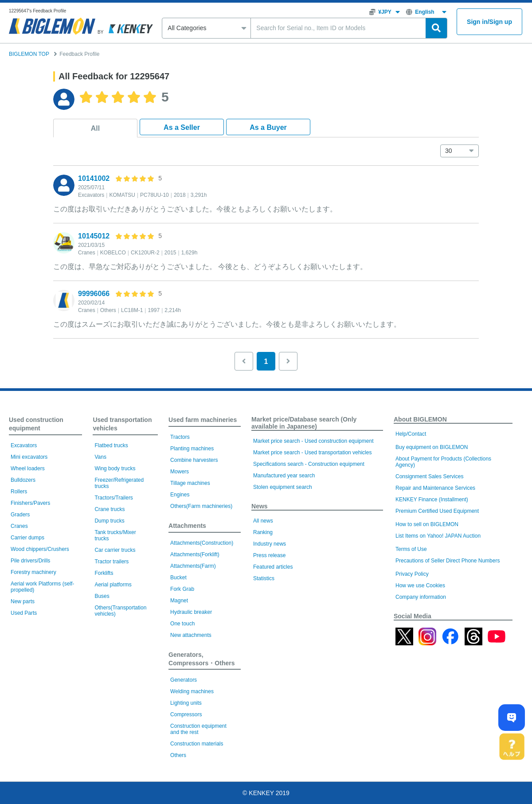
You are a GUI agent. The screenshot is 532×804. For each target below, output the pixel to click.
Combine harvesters (194, 460)
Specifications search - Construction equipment (309, 464)
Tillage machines (190, 483)
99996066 (94, 294)
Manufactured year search (284, 476)
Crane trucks (110, 509)
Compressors (186, 714)
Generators (184, 680)
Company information (421, 597)
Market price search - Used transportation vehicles (312, 453)
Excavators (24, 445)
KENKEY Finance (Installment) (432, 500)
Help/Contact (411, 434)
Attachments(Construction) (202, 543)
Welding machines (192, 691)
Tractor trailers (111, 562)
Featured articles (273, 567)
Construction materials (197, 744)
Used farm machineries (203, 420)
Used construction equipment (36, 424)
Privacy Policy (412, 574)
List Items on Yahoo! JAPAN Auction (438, 536)
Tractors (180, 437)
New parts (23, 601)
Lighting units (186, 703)
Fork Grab (182, 589)
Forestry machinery (33, 572)
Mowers (180, 472)
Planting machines (192, 449)
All (95, 128)
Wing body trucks (115, 468)
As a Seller (182, 127)
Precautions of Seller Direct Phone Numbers (448, 561)
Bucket (178, 578)
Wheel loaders (28, 468)
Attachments (187, 526)
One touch (182, 624)
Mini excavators (29, 457)
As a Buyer (268, 127)
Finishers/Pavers (30, 503)
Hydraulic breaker (191, 612)
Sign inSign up (489, 22)
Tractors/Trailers (113, 498)
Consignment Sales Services (429, 476)
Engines (180, 495)
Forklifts (104, 573)
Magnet (179, 601)
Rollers (19, 492)
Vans (100, 457)
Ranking (263, 532)
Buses (102, 596)
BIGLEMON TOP (29, 54)
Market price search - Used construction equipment (313, 441)
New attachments (191, 635)
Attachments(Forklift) (195, 554)
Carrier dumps (27, 538)
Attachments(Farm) (193, 566)
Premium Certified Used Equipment (437, 511)
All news (263, 521)
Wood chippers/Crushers (40, 549)
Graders (20, 515)
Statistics (264, 578)
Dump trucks (109, 521)
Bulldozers (23, 480)
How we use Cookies (420, 585)
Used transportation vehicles (122, 424)
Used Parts (24, 613)
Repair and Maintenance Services (435, 488)
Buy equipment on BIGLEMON (432, 447)
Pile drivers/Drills (30, 561)
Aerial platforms (113, 585)
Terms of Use (411, 549)
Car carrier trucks (115, 550)
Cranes (19, 526)
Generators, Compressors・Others (201, 659)
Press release (269, 555)
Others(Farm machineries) (201, 506)
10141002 (94, 178)
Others (178, 755)
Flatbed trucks (111, 445)
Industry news (270, 544)
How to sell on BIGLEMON (427, 524)
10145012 (94, 236)
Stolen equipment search (283, 487)
